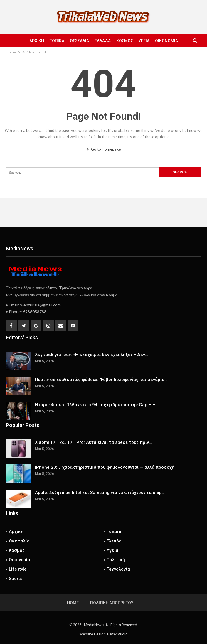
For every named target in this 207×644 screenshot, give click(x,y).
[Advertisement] (104, 213)
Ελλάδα (103, 41)
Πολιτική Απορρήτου (112, 603)
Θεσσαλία (79, 41)
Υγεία (144, 41)
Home (73, 603)
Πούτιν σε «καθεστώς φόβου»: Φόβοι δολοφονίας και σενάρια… (101, 380)
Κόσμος (125, 41)
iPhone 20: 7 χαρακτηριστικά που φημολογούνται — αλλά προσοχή (105, 467)
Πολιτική (116, 560)
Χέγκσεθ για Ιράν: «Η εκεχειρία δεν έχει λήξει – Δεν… (91, 355)
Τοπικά (57, 41)
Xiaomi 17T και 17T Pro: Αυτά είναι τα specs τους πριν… (93, 442)
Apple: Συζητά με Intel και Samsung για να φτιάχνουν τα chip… (100, 493)
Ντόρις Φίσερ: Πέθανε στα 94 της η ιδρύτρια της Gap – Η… (97, 405)
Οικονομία (166, 41)
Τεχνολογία (118, 569)
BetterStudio (117, 634)
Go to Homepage (104, 149)
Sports (16, 579)
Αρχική (37, 41)
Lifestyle (18, 569)
